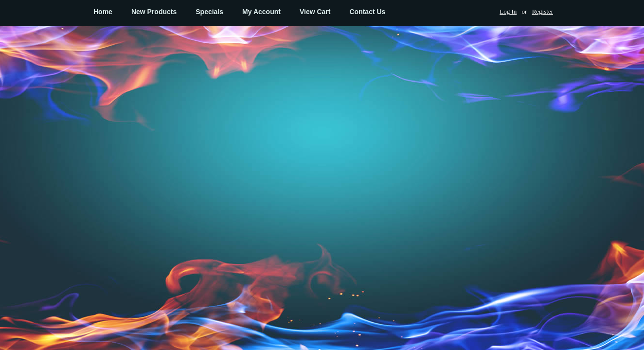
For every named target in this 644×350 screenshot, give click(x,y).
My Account (261, 12)
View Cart (315, 12)
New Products (154, 12)
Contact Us (367, 12)
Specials (209, 12)
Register (543, 11)
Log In (508, 11)
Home (103, 12)
